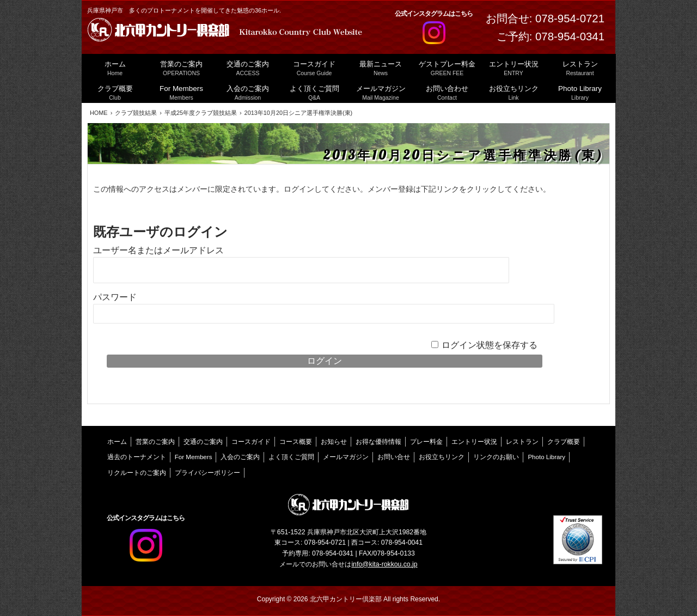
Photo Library (546, 457)
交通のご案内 (203, 442)
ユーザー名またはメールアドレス (158, 250)
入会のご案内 (240, 457)
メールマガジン (346, 457)
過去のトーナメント (137, 457)
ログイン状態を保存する (490, 345)
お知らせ (334, 442)
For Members (194, 457)
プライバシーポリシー (207, 473)
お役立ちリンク (442, 457)
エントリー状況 (474, 442)
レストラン (522, 442)
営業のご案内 (155, 442)
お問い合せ (394, 457)
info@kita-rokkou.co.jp (384, 564)
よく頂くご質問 (291, 457)
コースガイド (251, 442)
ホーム (117, 442)
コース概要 (296, 442)
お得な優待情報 (378, 442)
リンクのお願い (496, 457)
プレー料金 (426, 442)
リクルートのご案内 (137, 473)
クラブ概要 (564, 442)
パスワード (115, 297)
